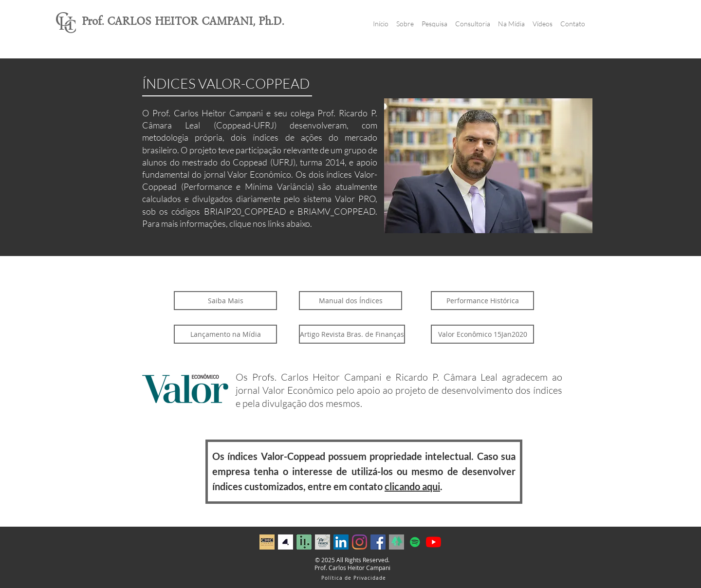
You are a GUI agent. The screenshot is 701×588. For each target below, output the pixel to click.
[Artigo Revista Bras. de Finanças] (352, 334)
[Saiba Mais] (225, 301)
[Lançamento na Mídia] (225, 334)
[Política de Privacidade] (354, 578)
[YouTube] (434, 542)
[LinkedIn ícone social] (341, 542)
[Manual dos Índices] (350, 301)
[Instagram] (360, 542)
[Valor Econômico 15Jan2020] (482, 334)
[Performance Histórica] (482, 301)
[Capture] (397, 542)
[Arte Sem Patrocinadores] (323, 542)
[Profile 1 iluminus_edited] (304, 542)
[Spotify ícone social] (415, 542)
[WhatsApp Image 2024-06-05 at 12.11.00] (286, 542)
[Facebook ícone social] (378, 542)
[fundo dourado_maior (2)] (267, 542)
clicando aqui (412, 486)
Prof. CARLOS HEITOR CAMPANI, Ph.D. (183, 21)
